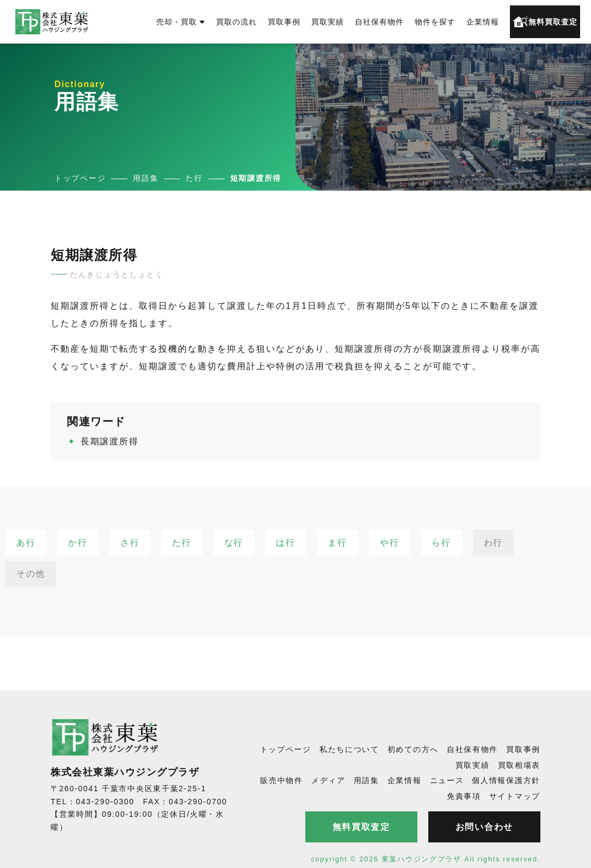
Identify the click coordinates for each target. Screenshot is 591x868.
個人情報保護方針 (506, 780)
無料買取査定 (545, 22)
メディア (328, 780)
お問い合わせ (484, 827)
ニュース (447, 780)
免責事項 (464, 796)
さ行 (130, 543)
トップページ (286, 749)
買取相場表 (519, 765)
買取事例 (284, 22)
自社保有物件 (379, 22)
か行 (78, 543)
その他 (31, 574)
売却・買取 (181, 22)
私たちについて (349, 749)
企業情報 (483, 22)
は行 (285, 543)
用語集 (367, 780)
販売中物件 (282, 780)
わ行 (493, 543)
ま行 (337, 543)
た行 (181, 543)
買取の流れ (236, 22)
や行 (389, 543)
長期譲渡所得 (109, 441)
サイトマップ (515, 796)
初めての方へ (413, 749)
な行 (234, 543)
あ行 (26, 543)
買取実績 (328, 22)
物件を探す (435, 22)
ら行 (441, 543)
